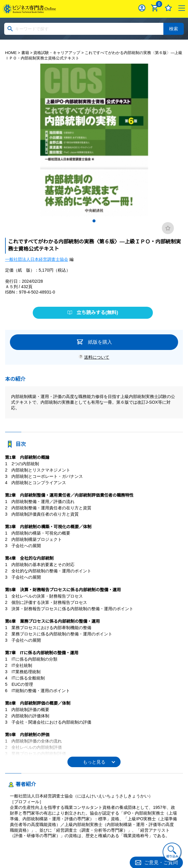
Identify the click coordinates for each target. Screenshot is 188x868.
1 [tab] (94, 221)
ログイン (142, 8)
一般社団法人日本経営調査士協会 (37, 259)
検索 (174, 29)
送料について (97, 357)
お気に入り (168, 8)
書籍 (25, 53)
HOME (11, 53)
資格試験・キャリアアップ (57, 53)
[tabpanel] (94, 140)
